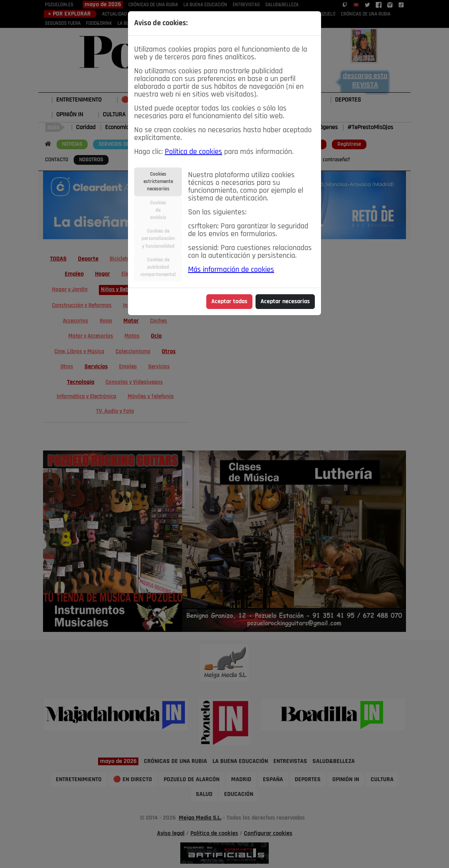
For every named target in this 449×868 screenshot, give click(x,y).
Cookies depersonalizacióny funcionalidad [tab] (158, 239)
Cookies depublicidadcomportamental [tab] (158, 267)
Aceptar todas (229, 302)
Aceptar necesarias (285, 302)
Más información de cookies (231, 270)
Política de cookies (193, 152)
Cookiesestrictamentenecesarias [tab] (158, 182)
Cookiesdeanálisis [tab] (158, 210)
